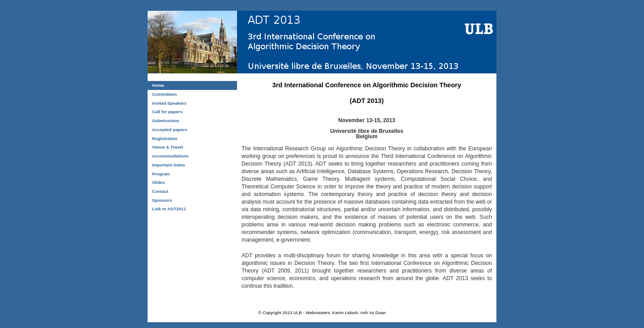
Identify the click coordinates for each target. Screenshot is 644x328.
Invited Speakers (169, 103)
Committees (165, 94)
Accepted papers (169, 130)
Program (161, 174)
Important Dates (169, 165)
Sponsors (162, 200)
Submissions (166, 121)
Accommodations (170, 156)
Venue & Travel (167, 147)
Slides (159, 182)
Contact (160, 191)
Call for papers (167, 112)
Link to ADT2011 (169, 209)
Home (158, 85)
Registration (165, 138)
